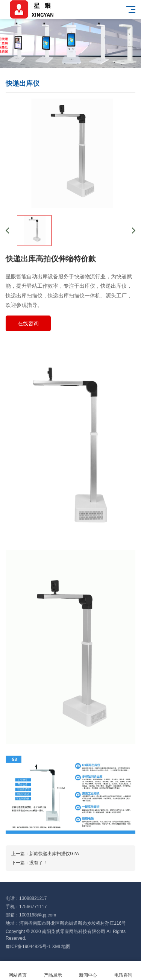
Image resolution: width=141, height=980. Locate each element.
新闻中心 (88, 971)
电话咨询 (123, 971)
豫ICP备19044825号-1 (28, 947)
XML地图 (61, 947)
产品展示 (53, 971)
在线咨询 (28, 323)
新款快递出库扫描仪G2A (54, 854)
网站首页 (18, 971)
